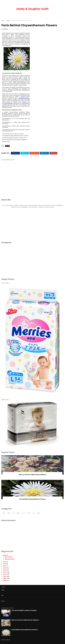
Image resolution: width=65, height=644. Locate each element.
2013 (5, 570)
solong (24, 513)
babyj (4, 513)
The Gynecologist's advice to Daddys (24, 610)
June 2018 (8, 557)
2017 (5, 562)
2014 (5, 568)
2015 (5, 566)
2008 (5, 580)
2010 (5, 576)
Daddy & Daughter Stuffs (32, 9)
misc (13, 513)
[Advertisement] (33, 182)
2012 (5, 572)
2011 (5, 574)
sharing (8, 21)
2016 (5, 564)
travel (34, 513)
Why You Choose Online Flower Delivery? (32, 475)
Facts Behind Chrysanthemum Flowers (32, 499)
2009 (5, 578)
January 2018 (9, 559)
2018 (5, 555)
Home (3, 21)
